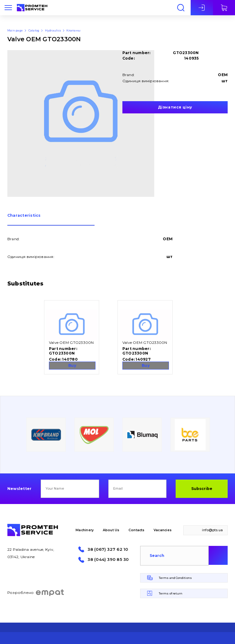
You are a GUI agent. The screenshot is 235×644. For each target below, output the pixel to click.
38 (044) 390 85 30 (108, 559)
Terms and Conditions (175, 578)
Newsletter (19, 489)
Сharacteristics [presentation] (24, 216)
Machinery (85, 530)
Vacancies (163, 530)
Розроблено (36, 593)
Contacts (137, 530)
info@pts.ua (212, 530)
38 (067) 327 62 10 (108, 549)
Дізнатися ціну (175, 107)
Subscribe (202, 489)
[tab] (51, 220)
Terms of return (171, 593)
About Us (111, 530)
